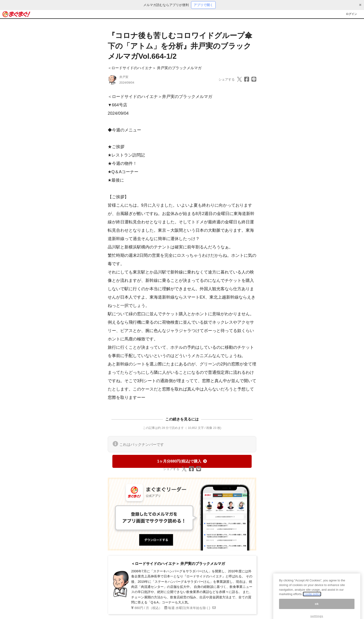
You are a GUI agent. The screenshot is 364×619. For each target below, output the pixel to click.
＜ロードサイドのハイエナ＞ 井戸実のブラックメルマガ (155, 68)
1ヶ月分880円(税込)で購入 (182, 461)
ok (317, 608)
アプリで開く (203, 5)
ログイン (351, 14)
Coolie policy (312, 598)
